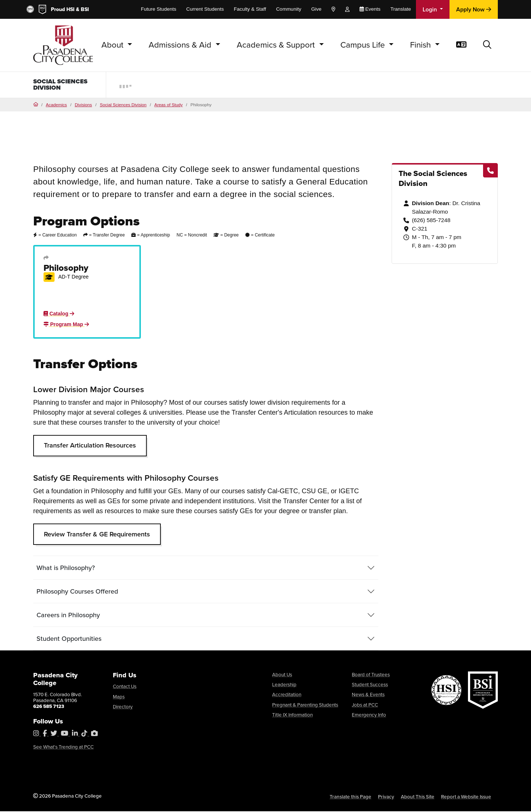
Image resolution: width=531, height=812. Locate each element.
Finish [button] (421, 45)
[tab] (206, 568)
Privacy (386, 797)
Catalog (59, 314)
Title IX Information (292, 715)
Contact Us (125, 687)
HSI (70, 9)
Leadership (284, 685)
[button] (487, 45)
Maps (119, 697)
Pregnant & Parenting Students (305, 705)
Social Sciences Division (63, 85)
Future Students (159, 9)
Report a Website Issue (466, 797)
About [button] (114, 45)
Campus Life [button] (364, 45)
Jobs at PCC (365, 705)
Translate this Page (350, 797)
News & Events (368, 695)
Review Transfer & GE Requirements (97, 535)
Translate (401, 9)
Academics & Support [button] (277, 45)
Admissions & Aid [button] (181, 45)
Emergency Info (369, 715)
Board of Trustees (371, 675)
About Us (282, 675)
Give (316, 9)
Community (289, 9)
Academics (56, 105)
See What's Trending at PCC (63, 747)
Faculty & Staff (250, 9)
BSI (85, 9)
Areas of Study (169, 105)
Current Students (205, 9)
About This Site (418, 797)
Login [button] (431, 9)
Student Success (370, 685)
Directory (123, 707)
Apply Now (474, 9)
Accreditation (287, 695)
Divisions (84, 105)
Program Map (66, 325)
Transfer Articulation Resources (90, 446)
